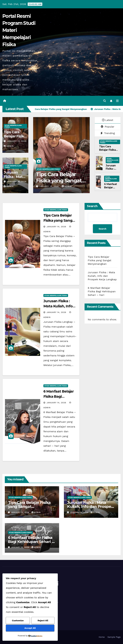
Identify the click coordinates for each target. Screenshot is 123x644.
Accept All (30, 628)
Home (102, 637)
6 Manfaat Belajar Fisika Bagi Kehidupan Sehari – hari (102, 291)
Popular (108, 127)
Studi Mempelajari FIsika (13, 126)
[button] (105, 101)
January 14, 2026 (17, 141)
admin (9, 146)
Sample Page (114, 637)
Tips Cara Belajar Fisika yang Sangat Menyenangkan (59, 180)
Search (92, 206)
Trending (108, 133)
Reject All (43, 620)
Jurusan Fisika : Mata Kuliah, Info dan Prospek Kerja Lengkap (102, 276)
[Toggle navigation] (117, 101)
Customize (18, 620)
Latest (108, 120)
